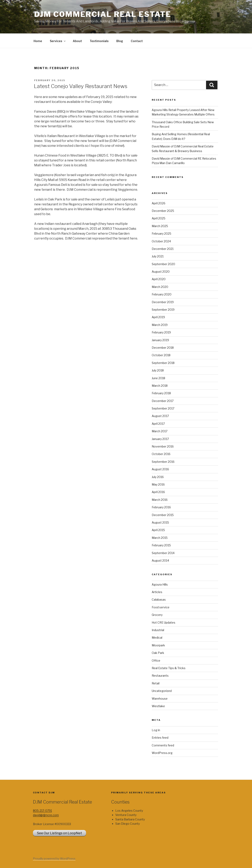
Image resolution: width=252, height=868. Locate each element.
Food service (161, 607)
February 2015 (161, 545)
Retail (156, 683)
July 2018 (158, 370)
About (77, 41)
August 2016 (160, 469)
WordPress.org (162, 753)
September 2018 (163, 363)
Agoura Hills (160, 584)
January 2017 (160, 439)
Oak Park (158, 653)
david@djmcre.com (46, 815)
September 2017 (163, 408)
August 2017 (160, 416)
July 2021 (158, 256)
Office (156, 661)
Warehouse (160, 699)
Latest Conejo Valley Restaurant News (81, 86)
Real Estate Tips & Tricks (169, 668)
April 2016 (158, 492)
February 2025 (161, 234)
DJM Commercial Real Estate (103, 14)
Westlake (158, 706)
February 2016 (161, 507)
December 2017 (163, 401)
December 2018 (163, 348)
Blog (120, 41)
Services (58, 41)
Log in (156, 730)
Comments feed (163, 745)
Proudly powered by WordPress (54, 859)
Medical (157, 638)
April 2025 (159, 218)
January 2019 (160, 340)
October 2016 (161, 454)
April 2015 (158, 530)
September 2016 (163, 462)
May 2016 (158, 484)
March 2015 (160, 538)
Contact (137, 41)
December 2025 (163, 211)
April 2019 (158, 317)
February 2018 (161, 393)
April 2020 (159, 279)
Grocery (157, 615)
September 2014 (163, 553)
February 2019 (161, 332)
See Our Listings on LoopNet (59, 833)
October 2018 (161, 355)
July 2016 (158, 477)
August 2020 (161, 272)
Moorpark (158, 645)
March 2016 (160, 500)
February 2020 (162, 294)
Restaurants (160, 676)
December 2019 (163, 302)
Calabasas (159, 600)
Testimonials (99, 41)
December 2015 (163, 515)
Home (38, 41)
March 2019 (160, 325)
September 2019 (163, 310)
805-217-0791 (42, 811)
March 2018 (160, 386)
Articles (157, 592)
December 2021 (163, 249)
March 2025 (160, 226)
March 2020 (160, 287)
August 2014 (160, 560)
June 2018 (158, 378)
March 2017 (160, 431)
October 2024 (161, 241)
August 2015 (160, 522)
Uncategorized (162, 691)
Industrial (158, 630)
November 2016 (163, 446)
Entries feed (160, 738)
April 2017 (158, 424)
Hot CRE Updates (164, 622)
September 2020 (163, 264)
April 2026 (159, 203)
